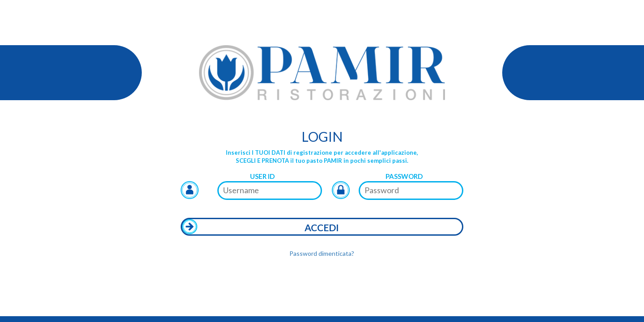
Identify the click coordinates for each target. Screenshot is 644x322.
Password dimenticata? (322, 253)
